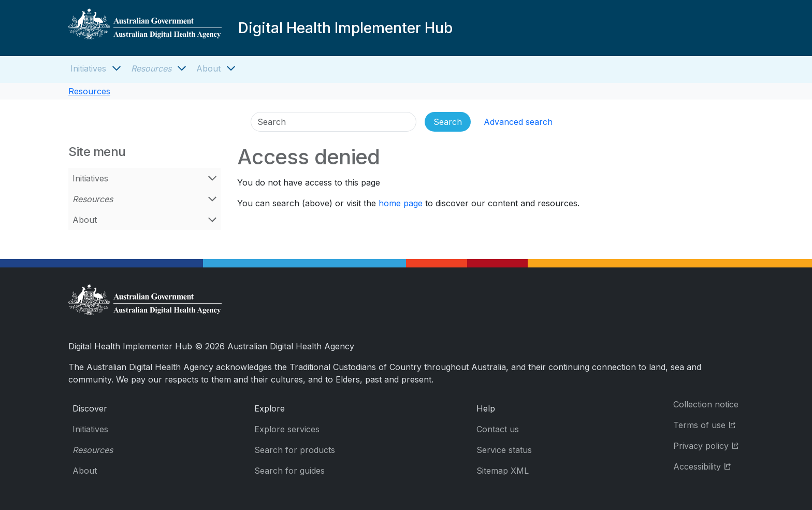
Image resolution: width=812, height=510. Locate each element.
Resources (151, 68)
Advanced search (518, 122)
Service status (504, 450)
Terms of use (708, 424)
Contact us (498, 429)
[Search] (334, 122)
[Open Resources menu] (182, 68)
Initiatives (88, 68)
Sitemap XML (503, 471)
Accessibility (708, 466)
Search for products (295, 450)
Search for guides (289, 471)
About (208, 68)
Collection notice (706, 404)
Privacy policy (708, 445)
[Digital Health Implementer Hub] (145, 28)
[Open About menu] (231, 68)
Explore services (287, 429)
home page (401, 203)
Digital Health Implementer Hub (345, 28)
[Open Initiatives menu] (117, 68)
